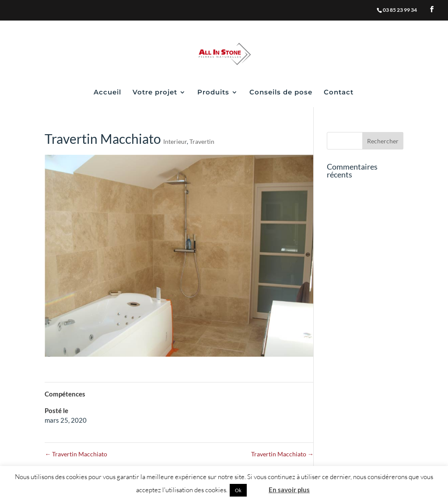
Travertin (202, 141)
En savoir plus (289, 490)
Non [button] (257, 490)
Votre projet (155, 93)
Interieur (175, 141)
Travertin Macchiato (76, 454)
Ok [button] (238, 490)
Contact (339, 93)
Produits (213, 93)
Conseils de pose (281, 93)
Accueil (107, 93)
